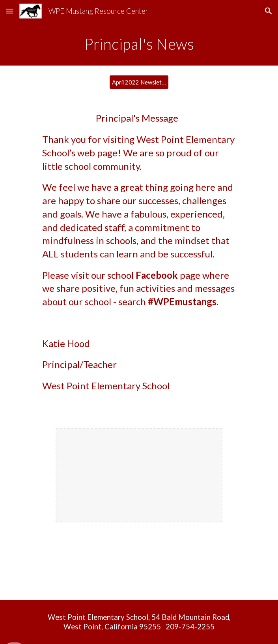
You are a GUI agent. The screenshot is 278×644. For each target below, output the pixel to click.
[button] (9, 11)
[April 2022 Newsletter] (139, 82)
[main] (139, 44)
